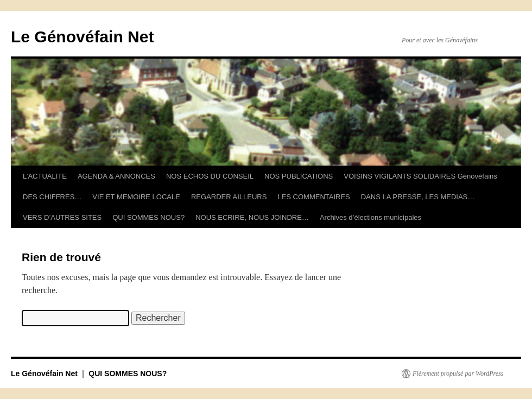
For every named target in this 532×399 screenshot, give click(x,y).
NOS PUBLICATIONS (299, 176)
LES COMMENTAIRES (313, 197)
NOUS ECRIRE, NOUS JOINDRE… (252, 217)
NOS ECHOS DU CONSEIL (210, 176)
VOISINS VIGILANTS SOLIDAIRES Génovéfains (420, 176)
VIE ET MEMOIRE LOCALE (136, 197)
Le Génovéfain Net (82, 37)
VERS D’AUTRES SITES (62, 217)
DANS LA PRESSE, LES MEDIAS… (418, 197)
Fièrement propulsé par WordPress (458, 373)
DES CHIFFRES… (52, 197)
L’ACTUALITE (45, 176)
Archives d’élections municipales (370, 217)
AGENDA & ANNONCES (116, 176)
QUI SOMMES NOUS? (148, 217)
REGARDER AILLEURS (229, 197)
